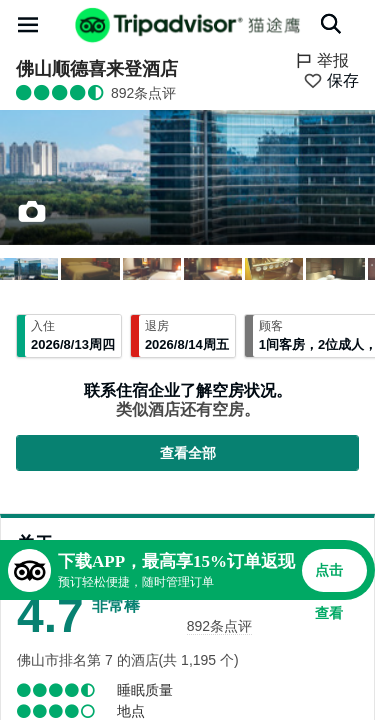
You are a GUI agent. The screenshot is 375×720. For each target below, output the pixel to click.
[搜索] (331, 24)
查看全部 (188, 453)
